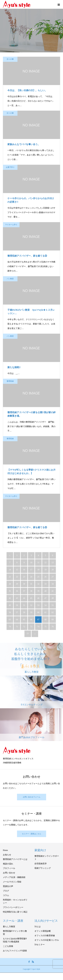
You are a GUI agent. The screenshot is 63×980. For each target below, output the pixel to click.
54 (46, 605)
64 (17, 620)
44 (24, 598)
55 (53, 605)
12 (46, 563)
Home (5, 850)
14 (10, 570)
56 (10, 612)
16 (24, 570)
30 (24, 584)
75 (46, 627)
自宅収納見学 (41, 864)
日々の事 (10, 59)
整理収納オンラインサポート (47, 858)
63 (10, 620)
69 (53, 620)
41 (53, 591)
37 (24, 591)
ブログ (6, 891)
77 (28, 634)
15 (17, 570)
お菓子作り (10, 167)
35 (10, 591)
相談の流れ (8, 864)
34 (53, 584)
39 (38, 591)
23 (24, 577)
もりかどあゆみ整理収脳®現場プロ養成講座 (15, 940)
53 (38, 605)
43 (17, 598)
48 (53, 598)
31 (31, 584)
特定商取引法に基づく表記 (15, 912)
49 (10, 605)
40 (46, 591)
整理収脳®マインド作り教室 (15, 933)
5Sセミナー (40, 945)
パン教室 (10, 279)
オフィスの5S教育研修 (45, 936)
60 (38, 612)
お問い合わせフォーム (32, 797)
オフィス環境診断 (43, 931)
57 (17, 612)
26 (46, 577)
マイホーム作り (11, 225)
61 (46, 612)
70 (10, 627)
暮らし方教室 (9, 927)
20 (53, 570)
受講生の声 (8, 886)
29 (17, 584)
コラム (6, 895)
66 (31, 620)
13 (53, 563)
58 (24, 612)
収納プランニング (43, 868)
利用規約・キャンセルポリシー (15, 901)
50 (17, 605)
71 (17, 627)
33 (46, 584)
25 (38, 577)
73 (31, 627)
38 (31, 591)
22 (17, 577)
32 (38, 584)
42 (10, 598)
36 (17, 591)
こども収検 (8, 946)
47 (46, 598)
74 (38, 627)
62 (53, 612)
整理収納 (10, 381)
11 (38, 563)
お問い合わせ (9, 873)
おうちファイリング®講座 (15, 951)
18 (38, 570)
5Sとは (38, 927)
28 (10, 584)
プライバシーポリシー (13, 907)
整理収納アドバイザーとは (15, 859)
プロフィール (9, 868)
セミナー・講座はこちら (32, 834)
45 (31, 598)
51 (24, 605)
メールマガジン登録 (12, 882)
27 (53, 577)
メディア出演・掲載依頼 (14, 877)
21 (10, 577)
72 (24, 627)
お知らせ (7, 855)
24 (31, 577)
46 (38, 598)
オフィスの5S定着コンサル (47, 940)
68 (46, 620)
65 (24, 620)
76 (53, 627)
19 (46, 570)
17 (31, 570)
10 (31, 563)
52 (31, 605)
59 (31, 612)
